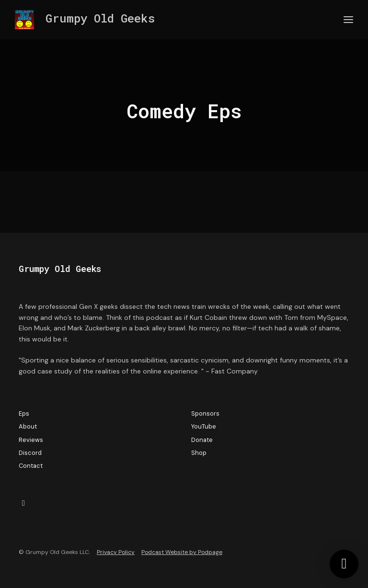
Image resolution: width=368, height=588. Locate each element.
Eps (24, 413)
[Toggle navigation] (348, 20)
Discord (30, 453)
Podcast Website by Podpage (182, 552)
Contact (31, 466)
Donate (202, 440)
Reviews (31, 440)
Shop (199, 453)
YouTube (204, 426)
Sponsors (205, 413)
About (28, 426)
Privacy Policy (116, 552)
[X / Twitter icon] (23, 503)
